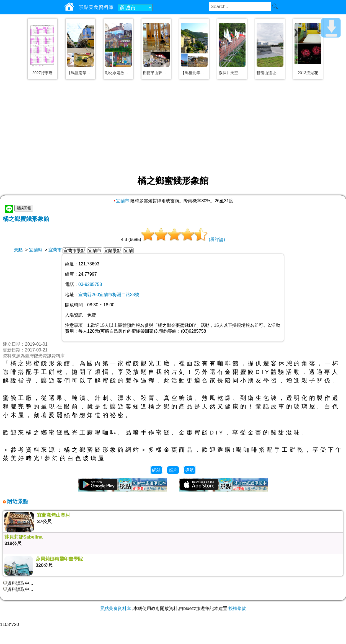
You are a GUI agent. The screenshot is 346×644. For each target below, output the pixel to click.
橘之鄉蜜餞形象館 (26, 219)
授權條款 (237, 608)
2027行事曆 (42, 73)
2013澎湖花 (308, 73)
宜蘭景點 (113, 251)
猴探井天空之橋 (232, 73)
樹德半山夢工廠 (156, 73)
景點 (18, 250)
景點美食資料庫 (115, 608)
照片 (173, 470)
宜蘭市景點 (74, 251)
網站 (156, 470)
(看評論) (217, 240)
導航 (190, 470)
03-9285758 (90, 284)
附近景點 (17, 501)
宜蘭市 (121, 201)
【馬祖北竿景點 (194, 73)
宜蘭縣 (36, 250)
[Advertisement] (173, 128)
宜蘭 (128, 251)
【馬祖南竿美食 (80, 73)
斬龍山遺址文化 (270, 73)
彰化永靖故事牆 (118, 73)
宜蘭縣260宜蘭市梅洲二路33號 (109, 295)
